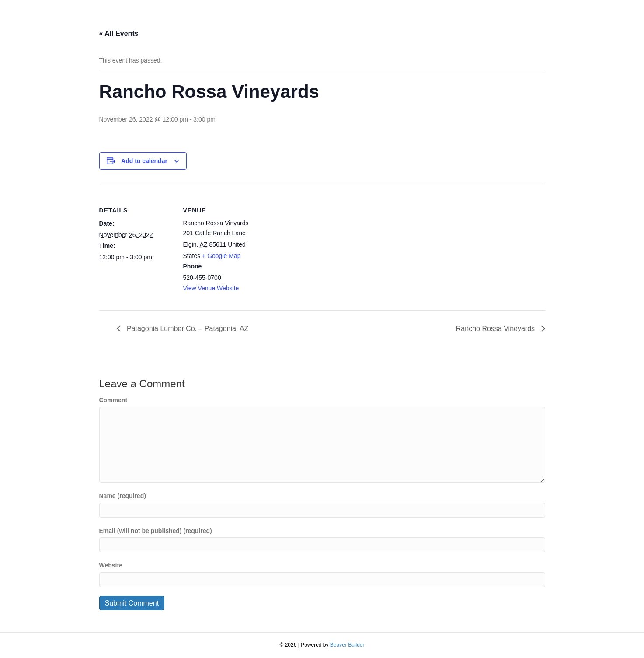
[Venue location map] (313, 244)
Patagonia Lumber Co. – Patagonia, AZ (187, 329)
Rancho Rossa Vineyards (496, 329)
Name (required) (123, 496)
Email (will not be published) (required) (156, 531)
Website (111, 565)
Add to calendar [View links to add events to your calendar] (144, 161)
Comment (113, 400)
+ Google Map (221, 256)
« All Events (119, 33)
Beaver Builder (347, 645)
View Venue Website (211, 288)
